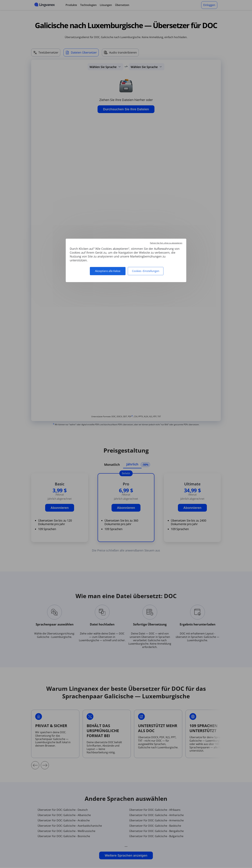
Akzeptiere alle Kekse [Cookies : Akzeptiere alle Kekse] (108, 271)
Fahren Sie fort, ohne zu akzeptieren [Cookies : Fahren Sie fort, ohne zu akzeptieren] (166, 243)
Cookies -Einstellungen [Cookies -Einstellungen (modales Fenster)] (146, 271)
